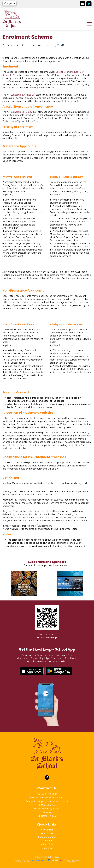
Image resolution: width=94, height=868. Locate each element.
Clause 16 (76, 72)
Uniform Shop (47, 844)
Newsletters (47, 830)
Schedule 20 (9, 75)
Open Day (47, 848)
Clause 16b (31, 112)
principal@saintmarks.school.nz (52, 801)
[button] (9, 3)
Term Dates (47, 833)
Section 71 (61, 72)
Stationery (47, 841)
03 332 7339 (51, 794)
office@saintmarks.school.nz (50, 798)
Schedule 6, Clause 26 (23, 95)
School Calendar (47, 837)
